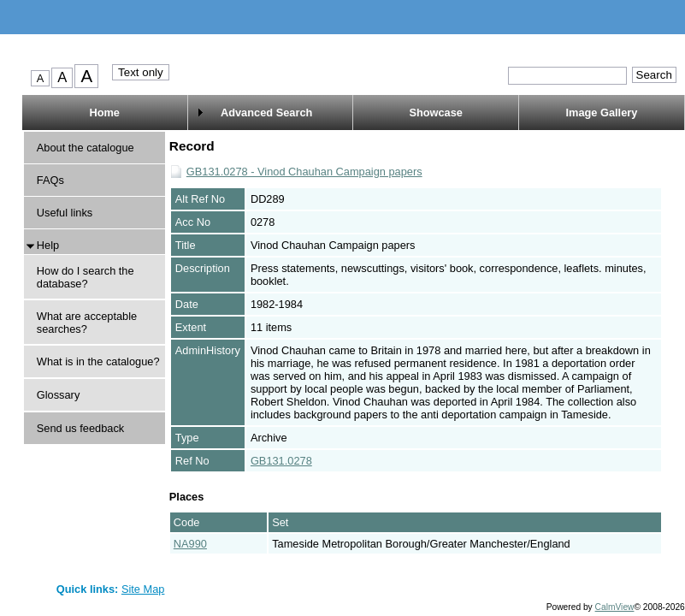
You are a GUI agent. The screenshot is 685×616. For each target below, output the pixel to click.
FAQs (50, 180)
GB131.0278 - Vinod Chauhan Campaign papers (304, 172)
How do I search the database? (86, 277)
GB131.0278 (281, 461)
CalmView (615, 607)
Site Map (143, 589)
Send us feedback (80, 428)
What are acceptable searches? (87, 323)
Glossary (59, 395)
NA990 (190, 544)
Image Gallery (601, 113)
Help (48, 245)
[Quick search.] (567, 76)
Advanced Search (266, 113)
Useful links (65, 213)
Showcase (436, 113)
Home (104, 113)
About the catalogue (86, 148)
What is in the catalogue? (98, 361)
